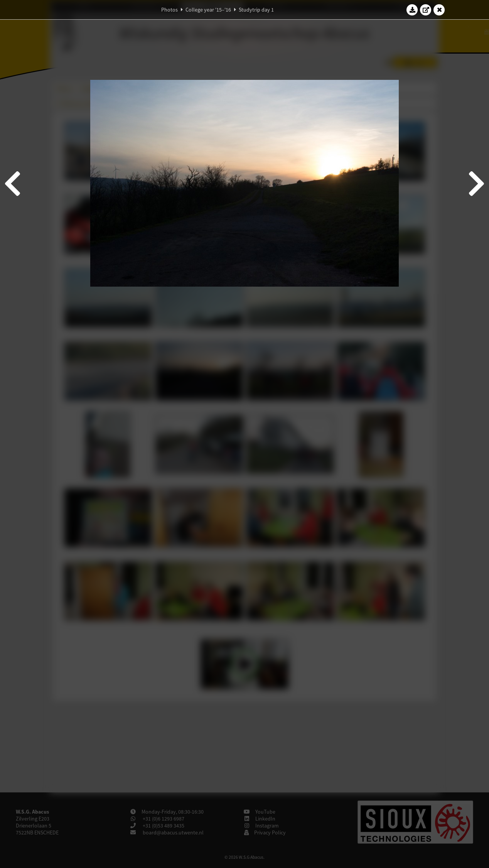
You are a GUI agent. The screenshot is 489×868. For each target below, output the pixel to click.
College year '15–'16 (208, 10)
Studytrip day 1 (256, 10)
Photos (169, 10)
